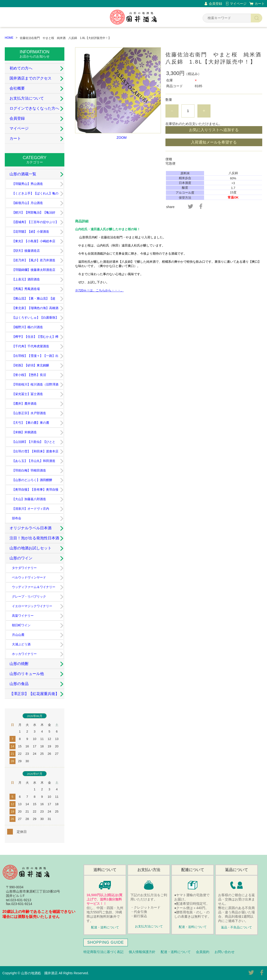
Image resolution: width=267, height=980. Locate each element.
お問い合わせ (225, 952)
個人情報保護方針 (142, 952)
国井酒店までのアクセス (31, 78)
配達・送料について (105, 927)
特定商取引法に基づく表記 (103, 952)
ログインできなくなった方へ (34, 108)
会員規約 (203, 952)
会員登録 (216, 4)
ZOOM (122, 138)
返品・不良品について (236, 927)
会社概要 (17, 88)
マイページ (238, 4)
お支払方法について (27, 98)
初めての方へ (21, 68)
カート (260, 4)
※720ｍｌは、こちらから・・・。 (99, 290)
